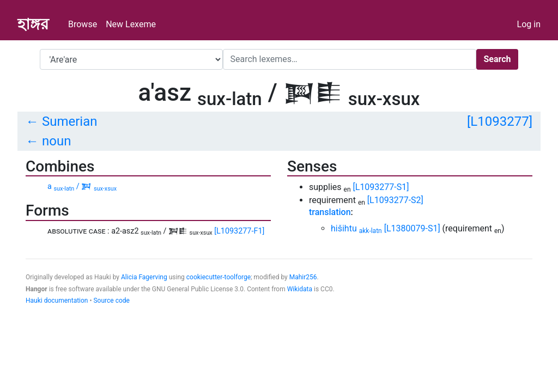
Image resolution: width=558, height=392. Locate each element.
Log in (529, 24)
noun (56, 141)
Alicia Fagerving (144, 277)
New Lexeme (131, 24)
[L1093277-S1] (381, 187)
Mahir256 (303, 277)
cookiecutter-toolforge (219, 277)
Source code (111, 301)
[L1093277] (500, 121)
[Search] (350, 59)
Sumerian (70, 121)
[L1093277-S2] (395, 200)
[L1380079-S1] (412, 228)
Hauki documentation (57, 301)
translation (330, 212)
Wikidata (300, 289)
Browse (83, 24)
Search (497, 59)
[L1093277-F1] (239, 231)
